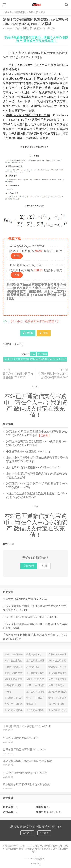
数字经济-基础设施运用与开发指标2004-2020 (18, 376)
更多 (17, 344)
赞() (28, 333)
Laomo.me (36, 864)
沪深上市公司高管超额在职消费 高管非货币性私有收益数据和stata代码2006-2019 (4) (58, 680)
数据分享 (33, 12)
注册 (45, 566)
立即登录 (29, 566)
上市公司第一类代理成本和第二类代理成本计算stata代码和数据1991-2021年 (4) (58, 711)
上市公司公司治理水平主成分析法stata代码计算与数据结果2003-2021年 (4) (35, 711)
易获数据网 (36, 5)
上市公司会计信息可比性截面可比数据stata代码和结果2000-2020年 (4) (58, 692)
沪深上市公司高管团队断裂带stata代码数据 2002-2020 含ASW (35, 359)
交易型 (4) (31, 704)
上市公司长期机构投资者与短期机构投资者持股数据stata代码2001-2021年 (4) (13, 711)
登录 (17, 256)
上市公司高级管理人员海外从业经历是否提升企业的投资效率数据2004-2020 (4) (35, 692)
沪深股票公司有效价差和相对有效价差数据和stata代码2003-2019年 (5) (58, 668)
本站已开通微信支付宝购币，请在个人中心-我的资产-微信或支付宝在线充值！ (36, 39)
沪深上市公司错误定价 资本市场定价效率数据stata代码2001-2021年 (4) (58, 699)
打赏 (44, 333)
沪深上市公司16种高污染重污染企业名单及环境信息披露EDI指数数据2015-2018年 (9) (13, 655)
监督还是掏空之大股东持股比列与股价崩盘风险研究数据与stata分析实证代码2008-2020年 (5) (13, 674)
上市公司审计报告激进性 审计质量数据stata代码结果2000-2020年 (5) (35, 674)
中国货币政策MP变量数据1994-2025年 (28, 452)
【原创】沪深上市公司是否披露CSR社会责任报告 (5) (13, 668)
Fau (33, 354)
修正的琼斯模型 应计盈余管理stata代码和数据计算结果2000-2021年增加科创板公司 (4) (58, 705)
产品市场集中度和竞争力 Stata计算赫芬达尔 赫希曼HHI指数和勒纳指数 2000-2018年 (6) (58, 655)
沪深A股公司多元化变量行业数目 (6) (57, 661)
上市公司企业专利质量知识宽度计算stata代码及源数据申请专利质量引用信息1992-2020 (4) (13, 699)
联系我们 (27, 833)
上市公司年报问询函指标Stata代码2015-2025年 (33, 468)
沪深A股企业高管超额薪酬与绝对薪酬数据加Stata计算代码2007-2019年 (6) (13, 661)
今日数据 (44, 833)
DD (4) (8, 692)
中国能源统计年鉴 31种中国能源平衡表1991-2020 (53, 376)
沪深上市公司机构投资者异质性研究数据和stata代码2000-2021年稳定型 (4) (13, 705)
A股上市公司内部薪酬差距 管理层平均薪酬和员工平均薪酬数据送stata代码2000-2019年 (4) (35, 680)
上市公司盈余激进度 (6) (35, 661)
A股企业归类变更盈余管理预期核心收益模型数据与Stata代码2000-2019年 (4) (13, 680)
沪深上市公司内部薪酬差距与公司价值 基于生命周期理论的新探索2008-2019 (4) (35, 686)
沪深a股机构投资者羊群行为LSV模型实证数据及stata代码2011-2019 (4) (13, 686)
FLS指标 (43, 354)
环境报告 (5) (32, 667)
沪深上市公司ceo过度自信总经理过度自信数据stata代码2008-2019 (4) (58, 686)
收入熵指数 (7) (34, 654)
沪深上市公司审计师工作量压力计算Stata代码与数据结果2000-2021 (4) (35, 699)
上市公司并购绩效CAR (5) (58, 674)
